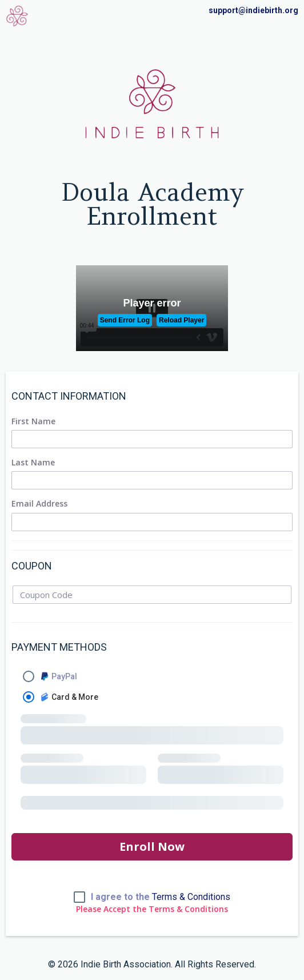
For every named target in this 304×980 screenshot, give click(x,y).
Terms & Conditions (191, 897)
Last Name (33, 463)
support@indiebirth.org (253, 10)
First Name (33, 421)
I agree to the (161, 897)
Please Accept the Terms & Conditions (152, 909)
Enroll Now (152, 846)
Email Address (39, 504)
